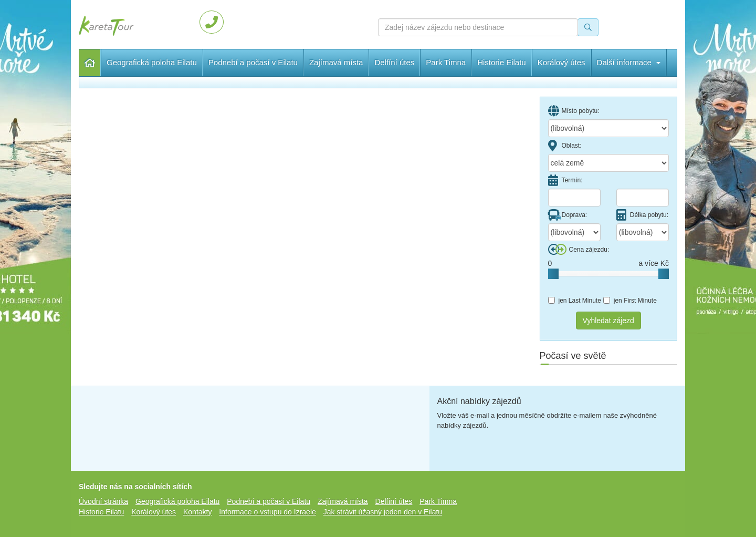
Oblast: (565, 146)
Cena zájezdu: (579, 250)
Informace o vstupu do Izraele (267, 512)
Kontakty (197, 512)
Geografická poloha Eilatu (152, 62)
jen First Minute (630, 301)
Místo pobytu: (574, 111)
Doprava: (568, 215)
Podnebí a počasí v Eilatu (253, 62)
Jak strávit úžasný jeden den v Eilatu (383, 512)
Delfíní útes (394, 62)
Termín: (565, 180)
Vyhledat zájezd (608, 321)
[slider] (553, 274)
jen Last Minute (575, 301)
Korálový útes (154, 512)
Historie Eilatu (502, 62)
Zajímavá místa (336, 62)
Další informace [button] (569, 62)
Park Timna (446, 62)
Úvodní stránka (90, 63)
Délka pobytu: (642, 215)
